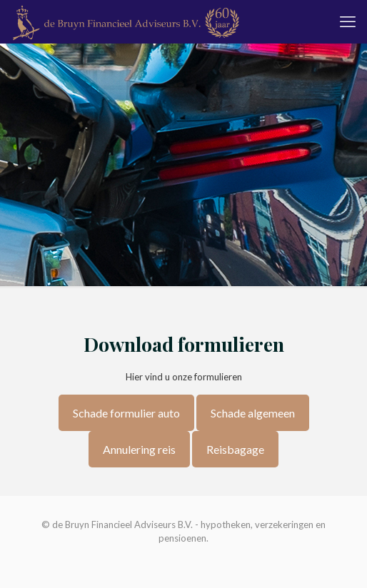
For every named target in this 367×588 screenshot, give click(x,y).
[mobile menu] (348, 21)
